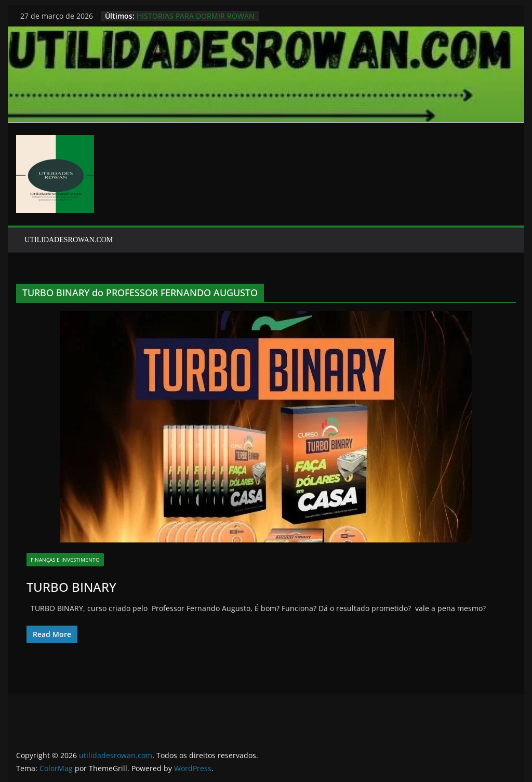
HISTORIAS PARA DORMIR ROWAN (196, 16)
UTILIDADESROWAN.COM (69, 240)
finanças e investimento (65, 560)
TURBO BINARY (71, 587)
